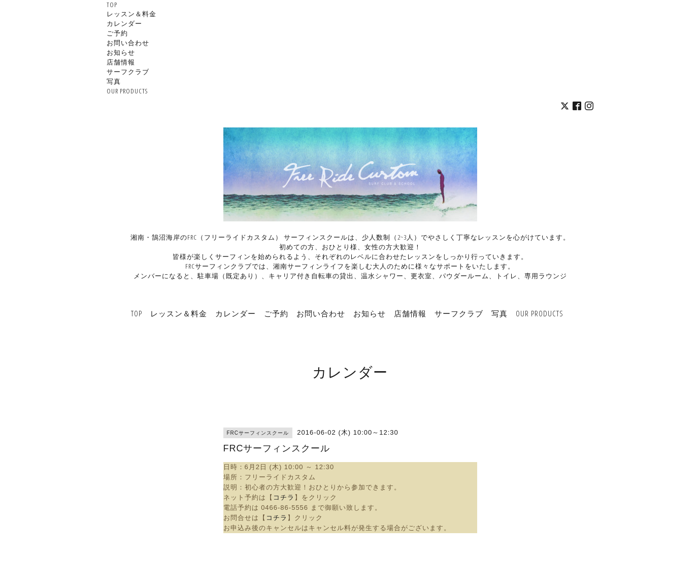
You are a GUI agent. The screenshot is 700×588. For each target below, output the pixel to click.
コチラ (284, 497)
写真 (114, 81)
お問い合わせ (128, 43)
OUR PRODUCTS (127, 91)
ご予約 (117, 33)
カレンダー (124, 23)
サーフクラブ (128, 72)
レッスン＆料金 (131, 14)
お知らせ (121, 52)
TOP (112, 5)
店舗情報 (121, 62)
